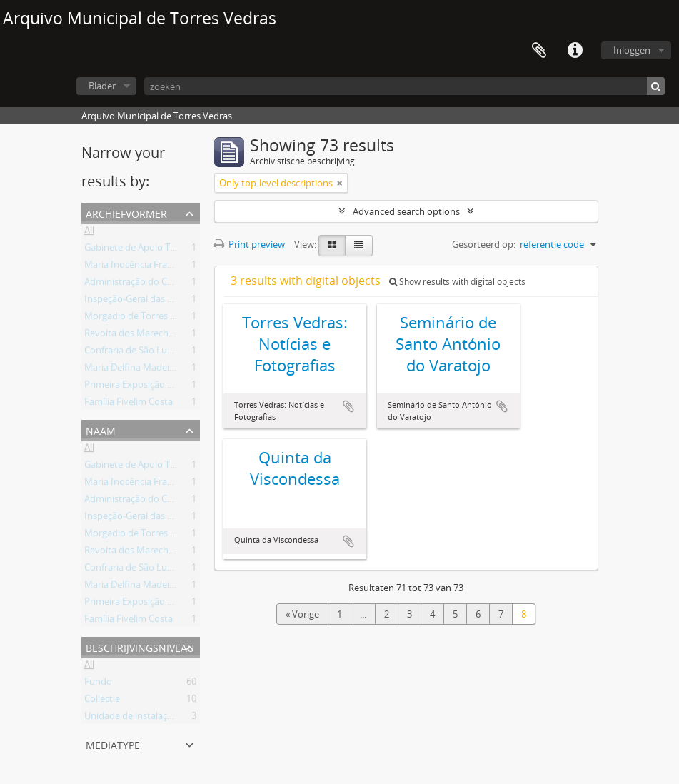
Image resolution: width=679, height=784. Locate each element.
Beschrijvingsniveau (140, 647)
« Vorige (302, 614)
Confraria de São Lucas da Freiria (153, 353)
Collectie (102, 701)
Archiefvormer (126, 212)
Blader (102, 86)
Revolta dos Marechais (132, 336)
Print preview (250, 244)
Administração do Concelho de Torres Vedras (180, 284)
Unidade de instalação (131, 718)
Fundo (98, 684)
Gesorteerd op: (484, 244)
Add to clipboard (348, 406)
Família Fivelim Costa (129, 404)
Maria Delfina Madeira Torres (146, 370)
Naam (101, 429)
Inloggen (632, 50)
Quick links (575, 51)
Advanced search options (406, 211)
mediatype (113, 744)
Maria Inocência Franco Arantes (151, 267)
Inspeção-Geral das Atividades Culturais (168, 301)
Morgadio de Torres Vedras (142, 318)
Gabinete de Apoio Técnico (141, 250)
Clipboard (539, 51)
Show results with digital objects (457, 282)
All (89, 233)
